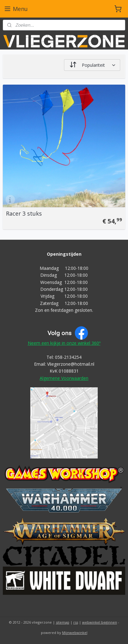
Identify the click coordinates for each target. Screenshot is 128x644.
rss (76, 622)
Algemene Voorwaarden (64, 378)
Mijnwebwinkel (75, 633)
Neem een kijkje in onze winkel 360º (64, 343)
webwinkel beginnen (100, 622)
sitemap (63, 622)
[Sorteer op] (92, 65)
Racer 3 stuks (24, 214)
